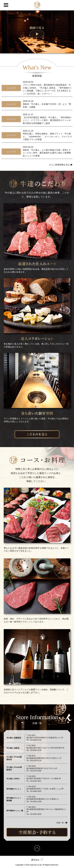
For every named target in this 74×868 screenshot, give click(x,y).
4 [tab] (41, 51)
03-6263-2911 (36, 781)
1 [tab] (28, 51)
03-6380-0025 (36, 791)
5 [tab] (46, 51)
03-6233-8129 (36, 761)
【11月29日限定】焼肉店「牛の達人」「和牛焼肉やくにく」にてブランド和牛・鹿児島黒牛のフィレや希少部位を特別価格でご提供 (47, 120)
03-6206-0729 (36, 740)
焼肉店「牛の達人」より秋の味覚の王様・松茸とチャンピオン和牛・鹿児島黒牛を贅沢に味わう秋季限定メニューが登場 (47, 153)
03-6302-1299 (36, 802)
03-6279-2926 (36, 771)
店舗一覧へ (61, 823)
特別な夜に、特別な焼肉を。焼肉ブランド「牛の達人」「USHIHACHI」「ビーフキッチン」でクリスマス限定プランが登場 (47, 137)
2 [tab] (33, 51)
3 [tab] (37, 51)
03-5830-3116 (36, 750)
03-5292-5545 (36, 814)
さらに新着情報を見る (59, 165)
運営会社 (37, 860)
